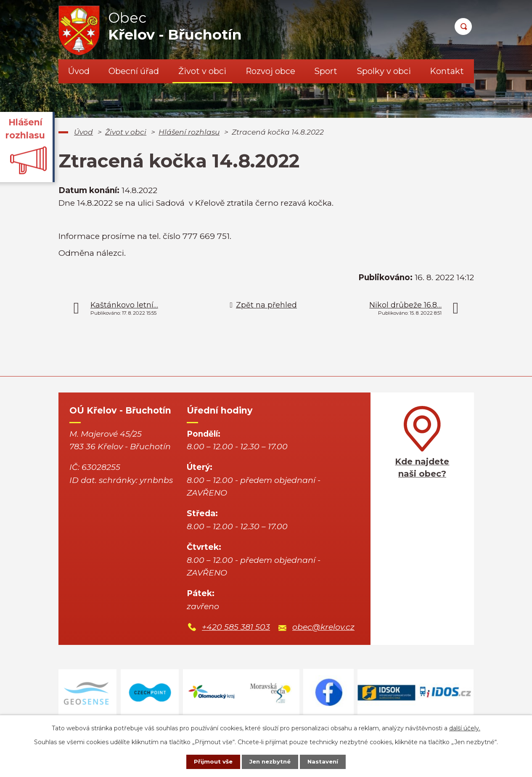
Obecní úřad (134, 71)
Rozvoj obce (270, 71)
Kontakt (447, 71)
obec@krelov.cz (323, 627)
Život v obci (202, 71)
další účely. (465, 727)
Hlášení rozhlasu (189, 132)
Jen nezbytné (270, 761)
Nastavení (327, 761)
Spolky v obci (384, 71)
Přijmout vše (209, 761)
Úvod (79, 71)
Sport (326, 71)
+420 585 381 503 (236, 627)
